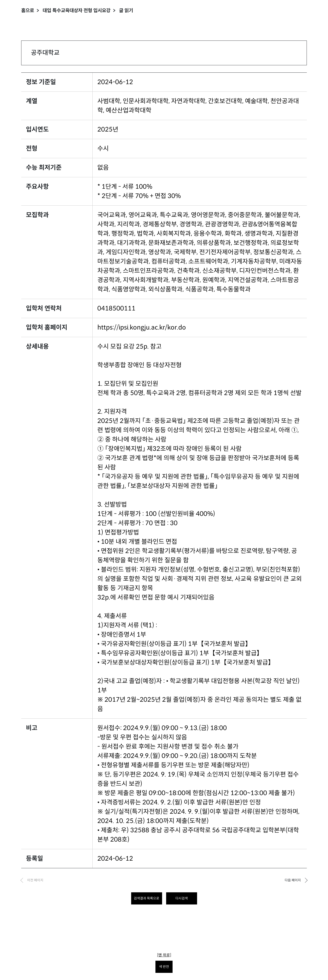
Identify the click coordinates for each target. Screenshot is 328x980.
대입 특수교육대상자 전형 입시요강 (77, 11)
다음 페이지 (293, 880)
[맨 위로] (164, 955)
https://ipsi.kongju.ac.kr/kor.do (142, 327)
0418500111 (116, 308)
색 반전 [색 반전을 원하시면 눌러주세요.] (164, 967)
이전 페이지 (35, 880)
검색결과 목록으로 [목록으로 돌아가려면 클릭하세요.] (147, 898)
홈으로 (28, 11)
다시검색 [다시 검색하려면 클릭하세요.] (182, 898)
